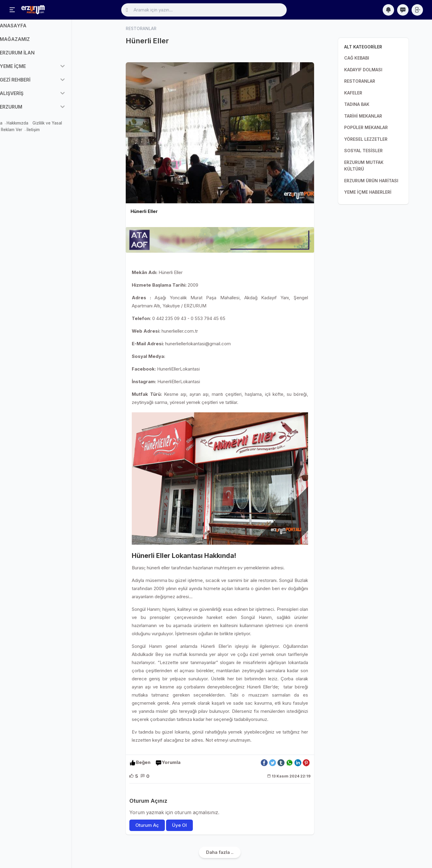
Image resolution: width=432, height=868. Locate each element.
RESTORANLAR (360, 81)
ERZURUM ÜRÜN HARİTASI (371, 181)
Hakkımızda (36, 127)
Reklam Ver (30, 134)
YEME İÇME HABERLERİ (368, 192)
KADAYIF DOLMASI (363, 70)
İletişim (51, 134)
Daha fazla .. (220, 852)
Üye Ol (179, 825)
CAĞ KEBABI (357, 58)
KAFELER (353, 93)
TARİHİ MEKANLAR (363, 116)
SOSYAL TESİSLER (363, 151)
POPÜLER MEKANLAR (366, 127)
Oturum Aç (147, 825)
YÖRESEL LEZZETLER (366, 139)
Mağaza (13, 127)
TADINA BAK (357, 104)
